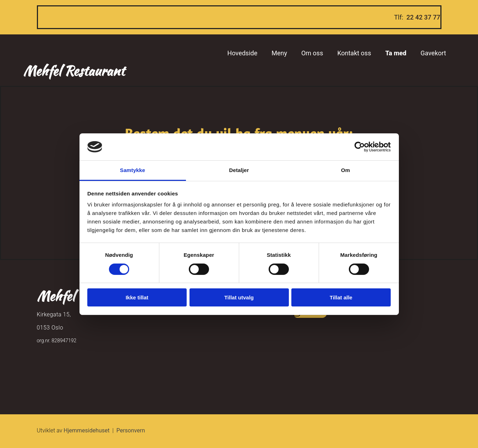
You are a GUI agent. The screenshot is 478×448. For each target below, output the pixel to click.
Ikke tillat (137, 297)
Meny (279, 53)
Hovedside (243, 53)
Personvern (131, 430)
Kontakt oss (354, 53)
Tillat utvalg (239, 297)
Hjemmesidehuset (87, 430)
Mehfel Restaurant (74, 71)
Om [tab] (345, 170)
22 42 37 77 (423, 17)
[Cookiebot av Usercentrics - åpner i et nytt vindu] (360, 147)
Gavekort (433, 53)
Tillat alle (341, 297)
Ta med (396, 53)
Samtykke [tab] (133, 170)
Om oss (312, 53)
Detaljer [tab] (239, 170)
